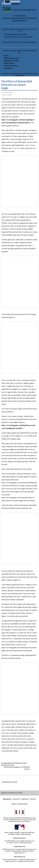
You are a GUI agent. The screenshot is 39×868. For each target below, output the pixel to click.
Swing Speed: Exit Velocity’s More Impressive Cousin (14, 764)
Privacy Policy (23, 804)
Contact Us (17, 799)
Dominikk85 (8, 92)
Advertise (25, 799)
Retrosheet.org (19, 857)
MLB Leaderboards (11, 58)
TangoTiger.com (19, 846)
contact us (32, 42)
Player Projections (11, 66)
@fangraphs (7, 799)
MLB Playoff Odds (11, 61)
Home (6, 56)
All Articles (8, 68)
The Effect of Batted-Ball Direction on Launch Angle (17, 85)
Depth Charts (9, 63)
